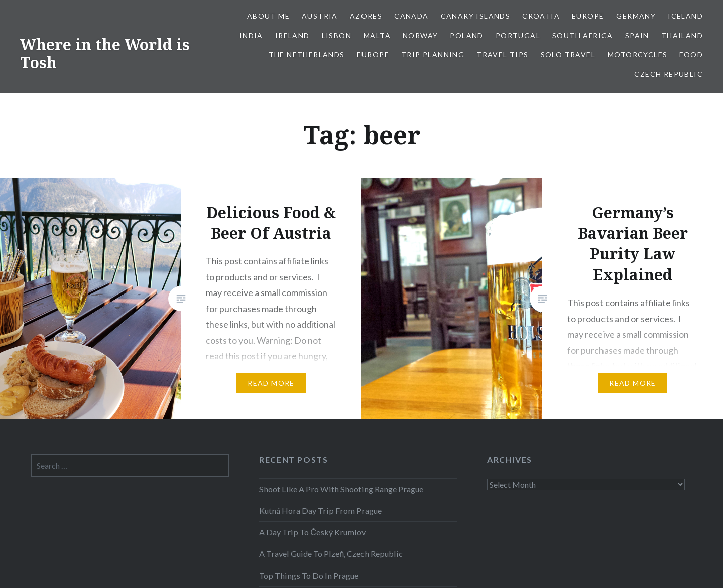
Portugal (518, 35)
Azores (366, 16)
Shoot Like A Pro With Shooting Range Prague (341, 489)
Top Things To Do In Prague (309, 576)
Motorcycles (637, 54)
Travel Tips (502, 54)
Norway (420, 35)
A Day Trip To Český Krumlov (312, 532)
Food (691, 54)
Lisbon (337, 35)
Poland (466, 35)
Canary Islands (476, 16)
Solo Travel (568, 54)
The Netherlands (307, 54)
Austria (320, 16)
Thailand (682, 35)
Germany (636, 16)
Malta (377, 35)
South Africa (583, 35)
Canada (411, 16)
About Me (268, 16)
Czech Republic (669, 74)
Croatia (541, 16)
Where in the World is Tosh (105, 53)
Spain (637, 35)
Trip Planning (433, 54)
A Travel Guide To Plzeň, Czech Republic (331, 554)
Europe (588, 16)
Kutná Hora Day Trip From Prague (320, 510)
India (251, 35)
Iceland (685, 16)
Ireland (292, 35)
